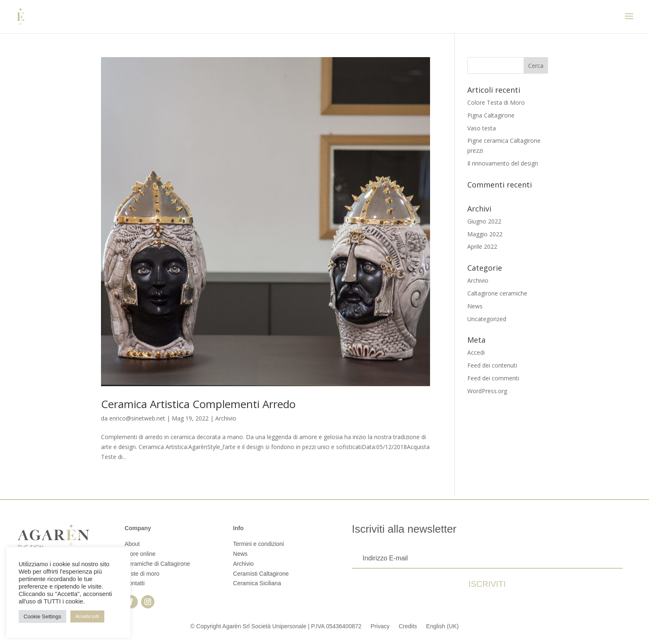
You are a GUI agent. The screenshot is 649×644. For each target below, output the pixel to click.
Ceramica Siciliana (257, 583)
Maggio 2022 (485, 234)
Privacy (380, 626)
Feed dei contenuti (492, 365)
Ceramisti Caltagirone (261, 574)
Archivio (226, 418)
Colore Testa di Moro (496, 102)
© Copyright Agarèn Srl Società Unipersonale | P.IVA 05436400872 (276, 626)
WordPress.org (487, 391)
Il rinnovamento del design (503, 163)
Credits (408, 626)
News (475, 306)
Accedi (476, 352)
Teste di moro (142, 574)
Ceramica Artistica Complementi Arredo (198, 404)
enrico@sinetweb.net (137, 418)
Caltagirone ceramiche (497, 293)
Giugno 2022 (484, 221)
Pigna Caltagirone (491, 115)
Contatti (135, 583)
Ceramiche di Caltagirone (157, 564)
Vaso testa (482, 128)
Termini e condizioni (258, 544)
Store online (140, 554)
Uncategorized (487, 319)
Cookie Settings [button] (42, 616)
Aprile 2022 (482, 246)
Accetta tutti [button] (87, 616)
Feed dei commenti (493, 378)
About (132, 544)
